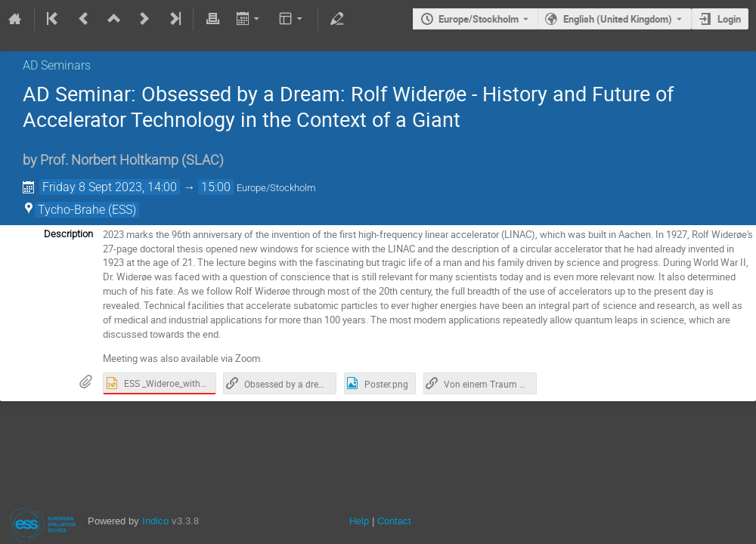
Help (359, 521)
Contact (394, 521)
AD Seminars (57, 65)
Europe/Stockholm (479, 19)
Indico (155, 521)
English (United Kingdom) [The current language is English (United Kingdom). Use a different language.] (618, 19)
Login (729, 19)
